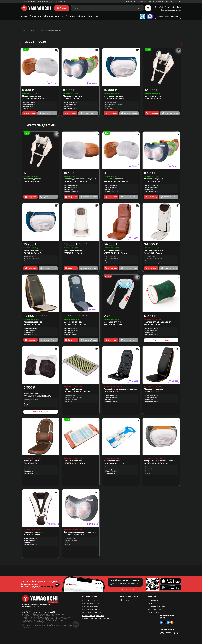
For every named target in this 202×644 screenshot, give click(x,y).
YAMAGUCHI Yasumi (113, 324)
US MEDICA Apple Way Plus (156, 463)
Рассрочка (71, 16)
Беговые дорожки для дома (96, 619)
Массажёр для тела (154, 96)
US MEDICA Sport (152, 392)
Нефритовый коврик (73, 389)
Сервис (82, 16)
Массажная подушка (32, 96)
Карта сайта (153, 613)
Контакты (93, 16)
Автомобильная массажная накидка (121, 389)
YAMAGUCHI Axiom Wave (75, 463)
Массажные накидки (92, 606)
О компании (36, 16)
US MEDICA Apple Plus (114, 98)
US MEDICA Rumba (32, 535)
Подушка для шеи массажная (158, 322)
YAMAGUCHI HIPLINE (73, 253)
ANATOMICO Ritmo (153, 324)
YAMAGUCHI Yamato (153, 253)
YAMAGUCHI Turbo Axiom (115, 253)
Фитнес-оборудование (93, 616)
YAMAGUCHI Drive (31, 463)
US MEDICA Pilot (111, 392)
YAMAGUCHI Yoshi (153, 98)
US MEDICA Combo (32, 324)
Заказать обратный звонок (171, 10)
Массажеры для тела (92, 609)
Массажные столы (91, 603)
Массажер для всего (153, 250)
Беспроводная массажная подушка (80, 179)
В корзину (29, 113)
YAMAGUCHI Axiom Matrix (75, 181)
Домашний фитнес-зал (168, 16)
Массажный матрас (73, 461)
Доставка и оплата (54, 16)
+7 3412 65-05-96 (168, 7)
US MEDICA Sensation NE (75, 324)
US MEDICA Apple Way (74, 535)
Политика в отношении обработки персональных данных (47, 626)
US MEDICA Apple (71, 98)
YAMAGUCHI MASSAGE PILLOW (37, 396)
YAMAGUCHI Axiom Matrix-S (35, 98)
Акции (24, 16)
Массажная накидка (73, 250)
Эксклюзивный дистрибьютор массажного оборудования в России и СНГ (153, 2)
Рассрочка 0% (154, 609)
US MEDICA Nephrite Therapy (77, 392)
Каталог (151, 603)
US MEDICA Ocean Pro (114, 463)
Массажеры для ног (92, 613)
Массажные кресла (91, 600)
